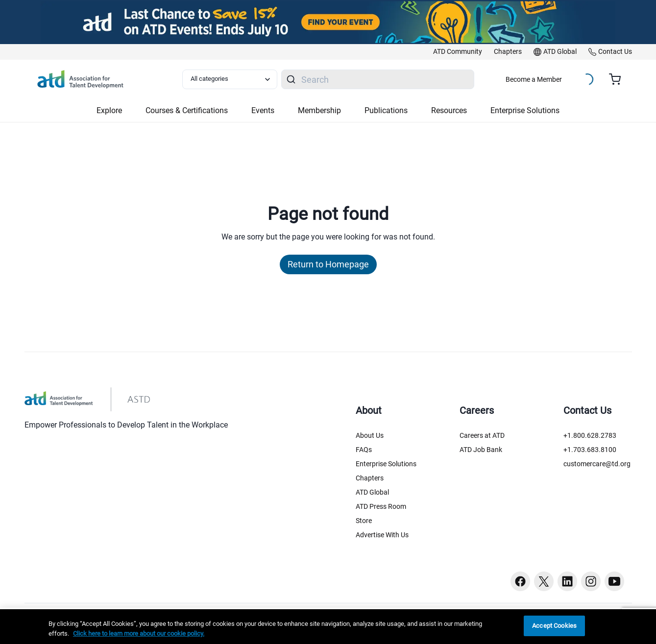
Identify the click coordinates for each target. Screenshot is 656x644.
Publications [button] (386, 110)
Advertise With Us (382, 535)
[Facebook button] (520, 581)
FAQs (364, 450)
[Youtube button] (614, 581)
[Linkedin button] (567, 581)
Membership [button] (319, 110)
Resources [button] (449, 110)
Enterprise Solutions (386, 464)
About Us (370, 435)
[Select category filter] (230, 79)
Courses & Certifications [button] (187, 110)
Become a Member (534, 79)
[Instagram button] (591, 581)
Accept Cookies (554, 626)
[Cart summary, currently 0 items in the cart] (619, 79)
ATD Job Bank (481, 450)
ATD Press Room (381, 506)
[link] (458, 52)
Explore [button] (109, 110)
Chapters (370, 478)
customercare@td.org (597, 464)
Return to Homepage (328, 264)
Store (364, 521)
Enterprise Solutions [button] (525, 110)
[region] (328, 627)
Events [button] (263, 110)
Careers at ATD (482, 435)
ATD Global (372, 492)
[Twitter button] (544, 581)
